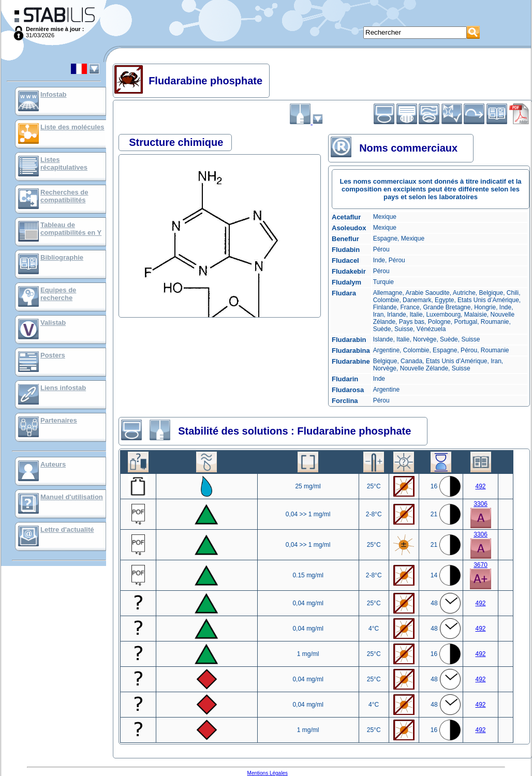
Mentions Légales (268, 773)
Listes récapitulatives (64, 163)
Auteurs (53, 464)
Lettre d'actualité (67, 529)
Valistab (53, 323)
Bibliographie (62, 257)
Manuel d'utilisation (72, 497)
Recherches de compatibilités (64, 196)
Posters (53, 355)
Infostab (54, 94)
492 (480, 486)
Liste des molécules (72, 127)
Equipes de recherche (58, 294)
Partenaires (59, 420)
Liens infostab (63, 388)
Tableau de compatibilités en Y (71, 229)
